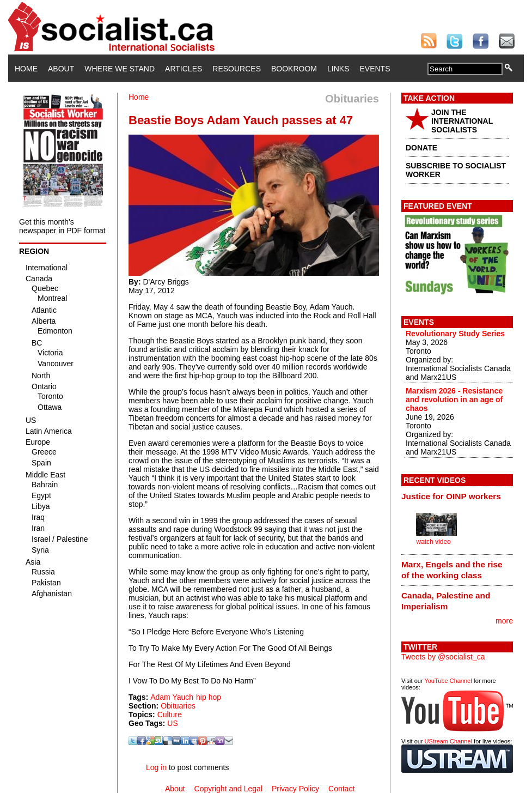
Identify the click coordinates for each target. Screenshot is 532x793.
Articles (184, 69)
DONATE (421, 148)
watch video (433, 542)
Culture (170, 715)
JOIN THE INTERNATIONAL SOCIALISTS (462, 121)
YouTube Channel (448, 681)
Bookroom (294, 69)
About (61, 69)
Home (26, 69)
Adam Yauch (172, 697)
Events (375, 69)
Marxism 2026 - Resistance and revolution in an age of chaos (454, 399)
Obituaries (178, 706)
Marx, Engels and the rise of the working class (452, 570)
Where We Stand (120, 69)
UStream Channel (448, 741)
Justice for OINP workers (451, 496)
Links (338, 69)
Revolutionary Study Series (455, 334)
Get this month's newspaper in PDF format (62, 226)
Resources (237, 69)
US (172, 723)
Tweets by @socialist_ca (443, 657)
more (504, 621)
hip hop (209, 697)
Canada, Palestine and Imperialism (446, 601)
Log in (156, 767)
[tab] (457, 497)
